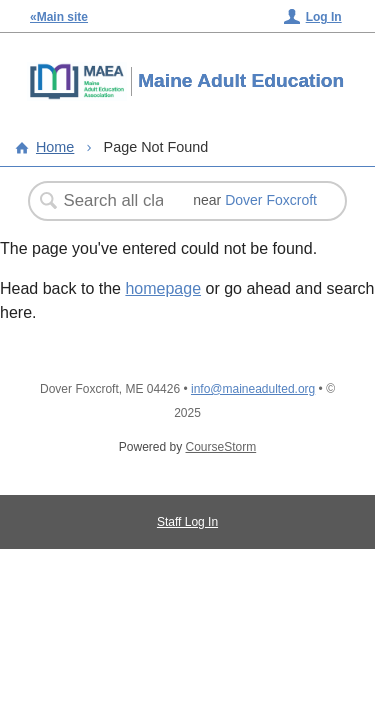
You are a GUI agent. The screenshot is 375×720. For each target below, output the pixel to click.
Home (55, 147)
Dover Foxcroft (271, 200)
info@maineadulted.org (253, 389)
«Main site (59, 17)
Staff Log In (187, 522)
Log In (324, 17)
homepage (163, 288)
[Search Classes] (115, 201)
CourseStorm (221, 447)
